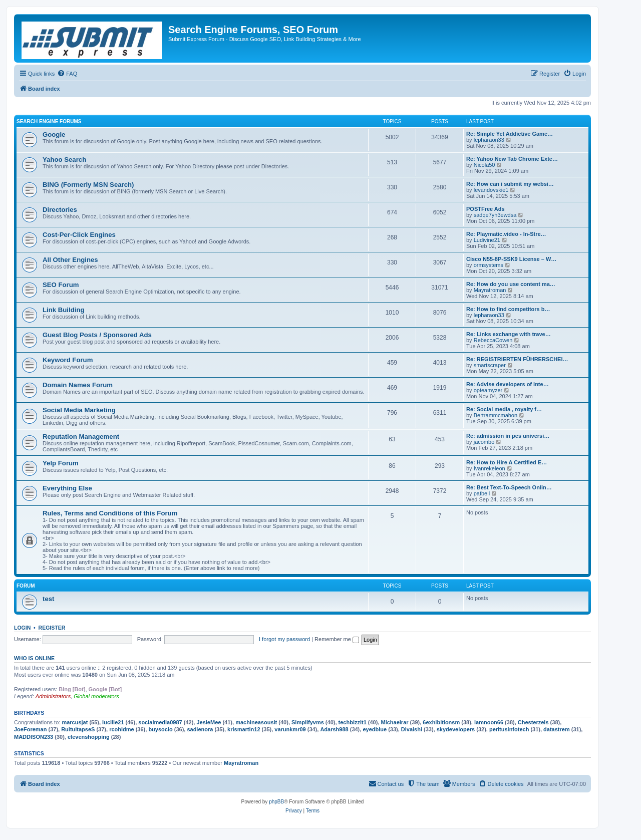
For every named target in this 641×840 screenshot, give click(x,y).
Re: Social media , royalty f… (504, 409)
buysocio (160, 729)
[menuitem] (67, 74)
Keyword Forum (68, 360)
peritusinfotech (509, 729)
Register (52, 628)
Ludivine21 (487, 240)
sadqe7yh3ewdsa (495, 215)
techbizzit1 (353, 722)
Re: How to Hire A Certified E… (507, 462)
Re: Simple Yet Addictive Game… (510, 134)
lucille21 (113, 722)
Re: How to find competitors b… (508, 309)
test (48, 599)
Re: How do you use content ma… (511, 284)
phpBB (276, 802)
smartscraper (490, 365)
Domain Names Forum (78, 385)
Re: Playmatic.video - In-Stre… (506, 234)
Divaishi (412, 729)
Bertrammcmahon (496, 415)
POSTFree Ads (486, 209)
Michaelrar (395, 722)
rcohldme (122, 729)
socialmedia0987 (160, 722)
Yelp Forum (61, 463)
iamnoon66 (489, 722)
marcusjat (75, 722)
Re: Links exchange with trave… (509, 334)
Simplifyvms (308, 722)
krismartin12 (244, 729)
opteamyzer (488, 390)
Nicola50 (485, 165)
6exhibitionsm (441, 722)
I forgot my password (284, 639)
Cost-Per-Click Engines (79, 235)
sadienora (200, 729)
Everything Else (67, 488)
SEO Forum (61, 285)
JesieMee (209, 722)
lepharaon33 (489, 140)
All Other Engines (70, 260)
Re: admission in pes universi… (508, 436)
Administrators (53, 696)
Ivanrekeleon (490, 468)
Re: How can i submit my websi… (510, 184)
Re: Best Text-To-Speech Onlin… (509, 487)
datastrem (557, 729)
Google (54, 134)
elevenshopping (89, 737)
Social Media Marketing (79, 410)
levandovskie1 (491, 190)
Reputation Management (81, 437)
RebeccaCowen (493, 340)
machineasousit (256, 722)
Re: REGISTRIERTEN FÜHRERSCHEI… (517, 359)
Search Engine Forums (49, 121)
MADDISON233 (34, 737)
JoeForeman (30, 729)
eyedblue (375, 729)
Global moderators (96, 696)
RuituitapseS (78, 729)
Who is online (34, 658)
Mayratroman (490, 290)
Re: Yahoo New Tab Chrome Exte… (512, 159)
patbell (482, 493)
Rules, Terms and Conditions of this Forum (110, 513)
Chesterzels (533, 722)
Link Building (64, 310)
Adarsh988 (334, 729)
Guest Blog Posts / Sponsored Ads (97, 335)
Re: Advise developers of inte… (508, 384)
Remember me (337, 639)
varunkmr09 (290, 729)
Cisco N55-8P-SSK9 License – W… (511, 259)
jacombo (484, 442)
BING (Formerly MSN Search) (88, 185)
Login (22, 628)
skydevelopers (456, 729)
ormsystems (489, 265)
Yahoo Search (64, 160)
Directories (60, 210)
